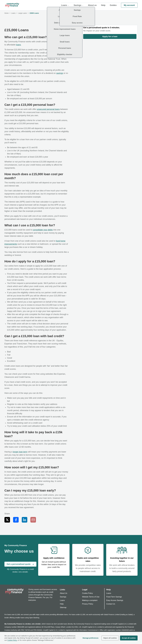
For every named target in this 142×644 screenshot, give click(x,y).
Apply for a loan (110, 36)
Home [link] (6, 13)
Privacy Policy (88, 604)
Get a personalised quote (20, 564)
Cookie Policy (12, 640)
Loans (62, 600)
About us (92, 5)
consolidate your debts (43, 230)
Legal (85, 590)
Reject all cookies (110, 638)
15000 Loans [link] (34, 13)
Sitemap (63, 607)
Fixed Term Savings (114, 597)
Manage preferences (90, 638)
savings (60, 73)
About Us (64, 593)
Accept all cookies (129, 638)
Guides (113, 5)
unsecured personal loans (48, 109)
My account (129, 5)
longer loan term (20, 452)
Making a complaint (90, 600)
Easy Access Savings (115, 600)
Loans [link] (13, 13)
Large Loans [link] (23, 13)
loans (18, 45)
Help (103, 5)
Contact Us (111, 604)
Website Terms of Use (91, 597)
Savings (63, 597)
